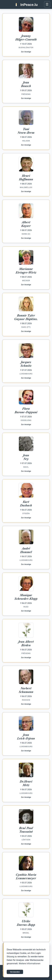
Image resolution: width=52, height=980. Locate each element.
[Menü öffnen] (47, 4)
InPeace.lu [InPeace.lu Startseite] (29, 5)
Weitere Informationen (29, 966)
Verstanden (15, 974)
